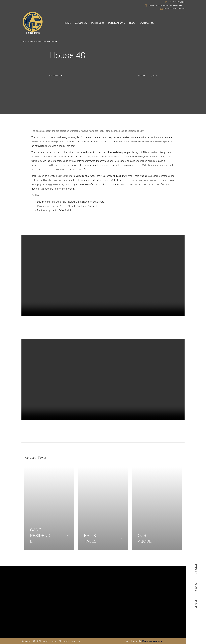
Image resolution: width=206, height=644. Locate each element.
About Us (80, 23)
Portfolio (96, 23)
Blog (129, 23)
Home (67, 23)
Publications (114, 23)
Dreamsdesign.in (152, 641)
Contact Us (143, 23)
